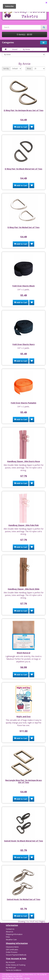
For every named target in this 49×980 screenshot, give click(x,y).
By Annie (26, 49)
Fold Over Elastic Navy (24, 344)
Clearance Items (12, 947)
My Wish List (11, 968)
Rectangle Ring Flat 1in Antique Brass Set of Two (24, 781)
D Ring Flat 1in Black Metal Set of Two (24, 169)
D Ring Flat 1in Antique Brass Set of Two (24, 110)
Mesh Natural (24, 653)
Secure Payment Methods (16, 955)
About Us (9, 932)
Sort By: (6, 69)
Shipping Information (14, 934)
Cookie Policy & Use (8, 978)
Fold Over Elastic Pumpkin (24, 403)
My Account (10, 962)
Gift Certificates (12, 950)
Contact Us (10, 929)
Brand (15, 49)
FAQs (8, 937)
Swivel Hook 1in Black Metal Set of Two (24, 841)
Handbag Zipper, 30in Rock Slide (24, 589)
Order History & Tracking (16, 965)
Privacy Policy (19, 978)
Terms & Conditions (14, 970)
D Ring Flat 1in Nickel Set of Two (24, 227)
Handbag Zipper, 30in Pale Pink (24, 525)
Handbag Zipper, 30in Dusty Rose (24, 461)
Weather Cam (11, 940)
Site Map (27, 978)
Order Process (12, 952)
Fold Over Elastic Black (24, 286)
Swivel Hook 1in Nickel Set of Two (24, 899)
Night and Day (24, 716)
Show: (29, 69)
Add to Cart (21, 127)
